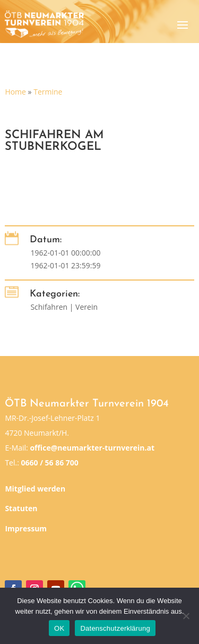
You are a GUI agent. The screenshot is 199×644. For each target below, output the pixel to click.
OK (59, 628)
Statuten (21, 508)
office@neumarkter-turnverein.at (92, 448)
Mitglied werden (35, 489)
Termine (48, 92)
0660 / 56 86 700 (49, 463)
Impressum (26, 528)
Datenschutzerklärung (115, 628)
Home (15, 92)
